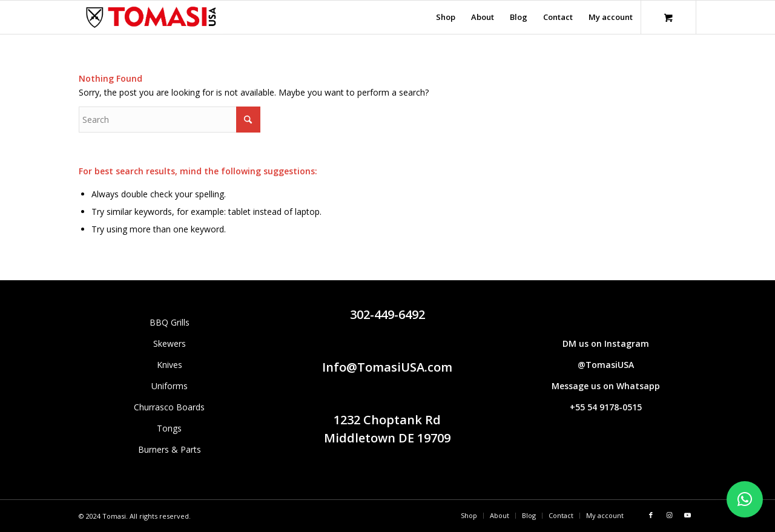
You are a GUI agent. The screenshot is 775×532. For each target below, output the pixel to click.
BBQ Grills (170, 322)
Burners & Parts (170, 449)
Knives (170, 365)
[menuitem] (446, 17)
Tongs (169, 428)
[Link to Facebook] (651, 515)
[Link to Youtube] (687, 515)
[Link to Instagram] (669, 515)
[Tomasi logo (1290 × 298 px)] (151, 17)
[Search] (170, 120)
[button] (745, 499)
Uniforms (170, 386)
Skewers (170, 343)
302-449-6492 (387, 314)
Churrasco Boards (169, 407)
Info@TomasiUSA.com (387, 367)
